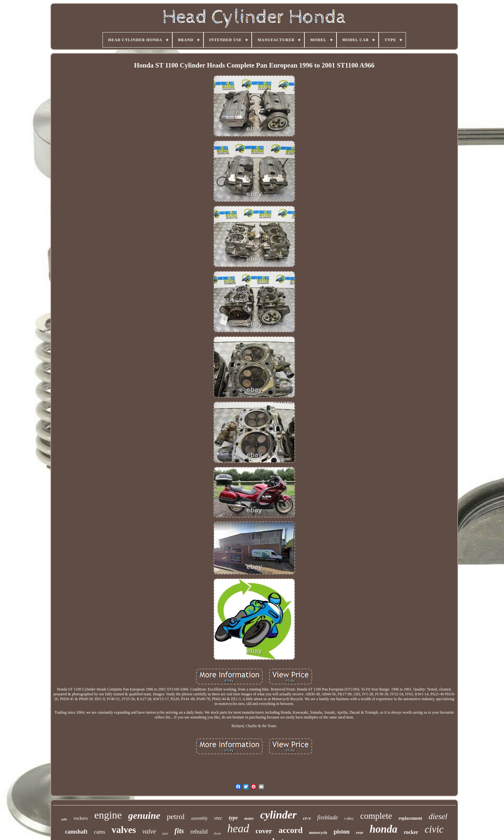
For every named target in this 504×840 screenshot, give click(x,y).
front (217, 833)
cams (99, 832)
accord (290, 830)
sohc (64, 819)
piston (342, 831)
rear (360, 832)
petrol (176, 817)
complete (376, 816)
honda (383, 829)
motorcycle (318, 833)
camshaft (76, 832)
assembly (199, 818)
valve (149, 831)
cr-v (307, 818)
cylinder (278, 815)
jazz (165, 833)
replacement (410, 818)
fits (179, 831)
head (238, 829)
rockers (81, 818)
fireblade (328, 817)
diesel (438, 816)
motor (249, 818)
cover (264, 831)
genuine (144, 815)
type (233, 818)
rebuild (199, 831)
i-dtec (349, 818)
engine (108, 815)
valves (124, 830)
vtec (218, 818)
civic (434, 829)
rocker (411, 832)
